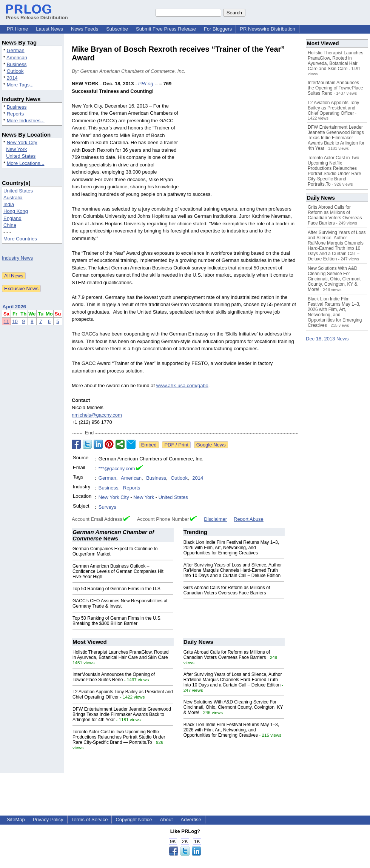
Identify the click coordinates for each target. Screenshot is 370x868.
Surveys (107, 507)
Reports (15, 114)
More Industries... (26, 121)
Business (17, 64)
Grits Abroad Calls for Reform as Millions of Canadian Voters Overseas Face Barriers (227, 590)
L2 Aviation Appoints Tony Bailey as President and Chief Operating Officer (333, 108)
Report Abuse (249, 519)
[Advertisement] (242, 135)
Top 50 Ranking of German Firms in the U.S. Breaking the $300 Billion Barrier (117, 621)
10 (15, 321)
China (10, 225)
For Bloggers (218, 29)
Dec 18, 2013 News (327, 339)
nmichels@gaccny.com (97, 415)
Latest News (49, 29)
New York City (22, 142)
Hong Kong (16, 211)
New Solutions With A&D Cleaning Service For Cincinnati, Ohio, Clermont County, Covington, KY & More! (233, 707)
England (12, 218)
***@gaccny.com (117, 469)
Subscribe (117, 29)
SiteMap (16, 820)
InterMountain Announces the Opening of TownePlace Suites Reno (114, 677)
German (16, 50)
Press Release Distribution (37, 15)
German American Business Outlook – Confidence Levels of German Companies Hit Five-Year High (118, 571)
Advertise (191, 820)
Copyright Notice (134, 820)
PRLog (146, 84)
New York (16, 149)
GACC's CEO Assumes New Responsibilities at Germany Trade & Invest (120, 603)
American (17, 58)
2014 (12, 78)
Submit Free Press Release (166, 29)
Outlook (15, 71)
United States (21, 156)
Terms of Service (90, 820)
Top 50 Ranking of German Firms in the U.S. (117, 589)
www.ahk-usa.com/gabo (182, 386)
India (9, 204)
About (166, 820)
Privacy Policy (48, 820)
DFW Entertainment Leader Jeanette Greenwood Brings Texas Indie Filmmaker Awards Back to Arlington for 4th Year (122, 714)
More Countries (20, 239)
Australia (13, 198)
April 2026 (14, 307)
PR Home (17, 29)
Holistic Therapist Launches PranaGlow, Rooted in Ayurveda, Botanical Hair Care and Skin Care (121, 655)
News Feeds (85, 29)
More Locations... (26, 163)
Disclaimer (215, 519)
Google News (211, 445)
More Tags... (20, 85)
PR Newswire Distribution (267, 29)
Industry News (17, 258)
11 (6, 321)
